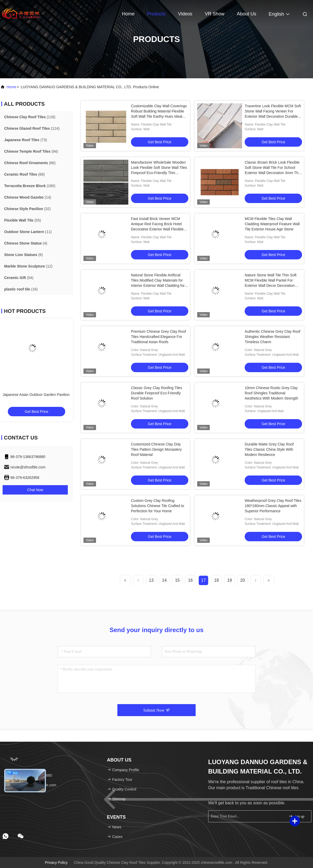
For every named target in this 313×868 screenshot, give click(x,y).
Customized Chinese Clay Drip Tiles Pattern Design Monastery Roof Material (156, 449)
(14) (28, 197)
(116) (30, 117)
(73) (26, 140)
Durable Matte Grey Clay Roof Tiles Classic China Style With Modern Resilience (269, 449)
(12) (28, 266)
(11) (28, 232)
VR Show (215, 14)
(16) (21, 289)
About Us (246, 14)
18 (216, 580)
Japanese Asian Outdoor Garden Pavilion (36, 395)
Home (128, 14)
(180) (30, 186)
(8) (23, 255)
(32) (27, 209)
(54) (19, 278)
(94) (31, 151)
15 (177, 580)
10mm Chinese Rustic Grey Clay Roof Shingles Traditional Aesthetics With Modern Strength (271, 393)
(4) (26, 243)
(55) (23, 220)
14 (164, 580)
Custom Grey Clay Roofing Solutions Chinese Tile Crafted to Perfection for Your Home (158, 506)
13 (151, 580)
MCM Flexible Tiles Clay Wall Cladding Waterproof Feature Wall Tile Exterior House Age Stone (272, 224)
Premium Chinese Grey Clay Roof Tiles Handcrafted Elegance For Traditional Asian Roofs (158, 337)
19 (230, 580)
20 (243, 580)
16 (190, 580)
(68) (24, 174)
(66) (30, 163)
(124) (32, 128)
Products (156, 14)
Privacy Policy (56, 863)
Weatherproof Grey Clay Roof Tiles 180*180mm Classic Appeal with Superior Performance (273, 506)
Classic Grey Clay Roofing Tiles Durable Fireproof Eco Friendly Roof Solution (156, 393)
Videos (185, 14)
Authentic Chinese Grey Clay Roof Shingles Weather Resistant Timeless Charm (272, 337)
